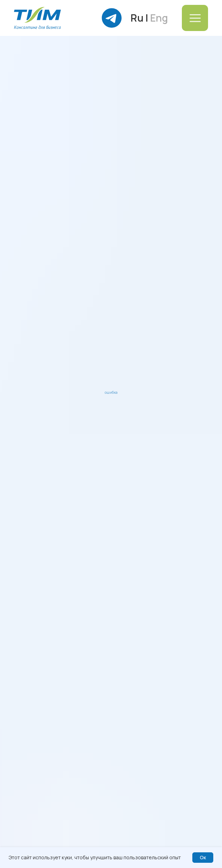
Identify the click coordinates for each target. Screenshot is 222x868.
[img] (38, 18)
